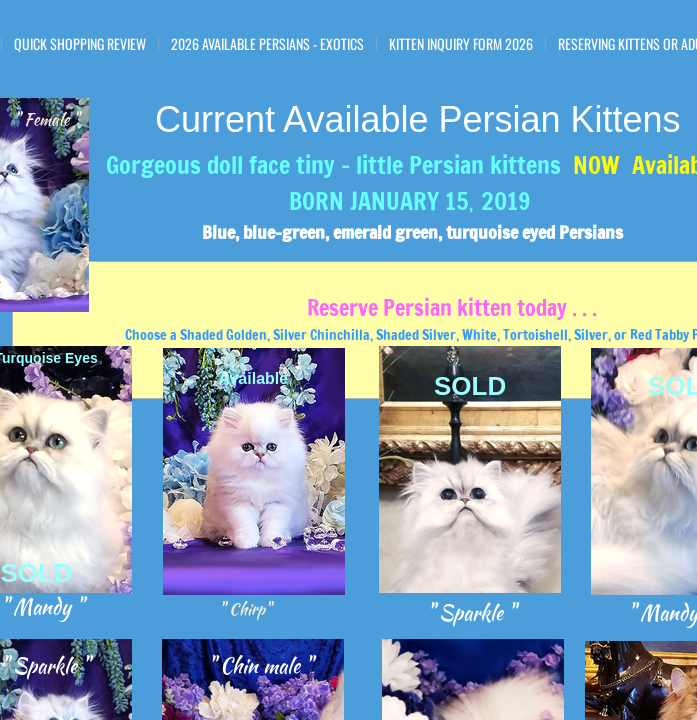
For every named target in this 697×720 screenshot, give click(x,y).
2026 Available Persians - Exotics (267, 44)
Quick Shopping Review (80, 44)
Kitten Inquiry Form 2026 (461, 44)
